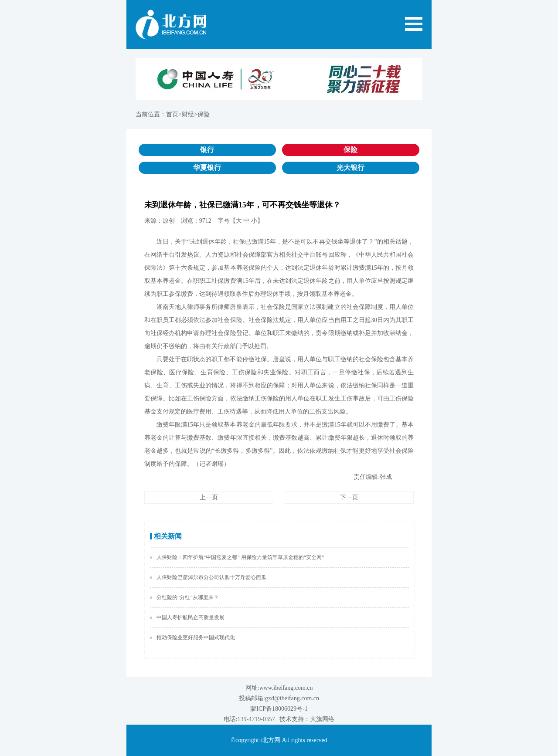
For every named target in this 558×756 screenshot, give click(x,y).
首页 (172, 114)
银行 (207, 150)
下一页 (349, 497)
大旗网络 (322, 719)
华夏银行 (207, 168)
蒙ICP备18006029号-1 (279, 709)
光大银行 (350, 168)
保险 (350, 150)
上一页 (209, 497)
